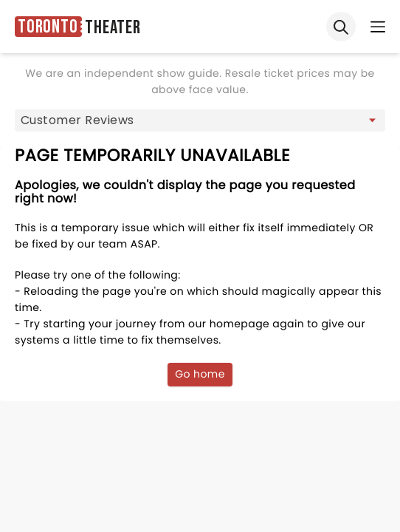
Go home (200, 374)
